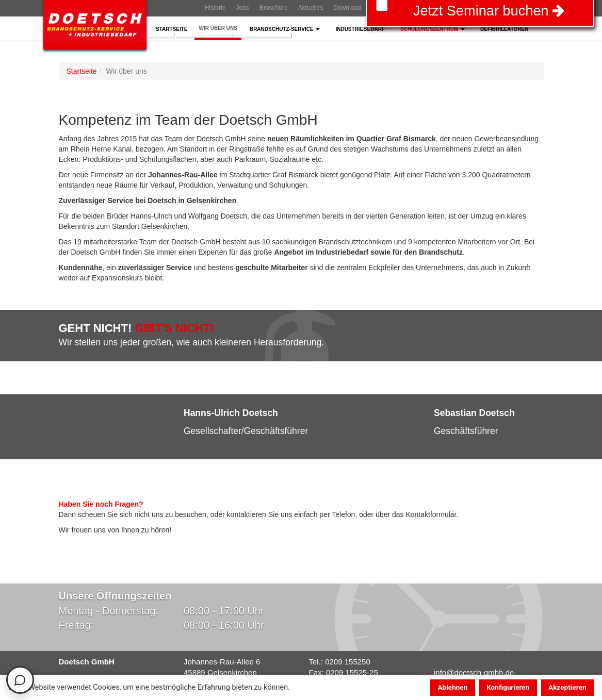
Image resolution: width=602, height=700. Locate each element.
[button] (77, 428)
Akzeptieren (567, 687)
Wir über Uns (218, 28)
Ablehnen (452, 687)
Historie (215, 8)
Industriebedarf (360, 29)
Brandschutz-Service (285, 29)
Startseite (172, 29)
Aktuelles (311, 8)
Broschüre (274, 8)
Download (347, 8)
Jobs (243, 8)
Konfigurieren (508, 687)
